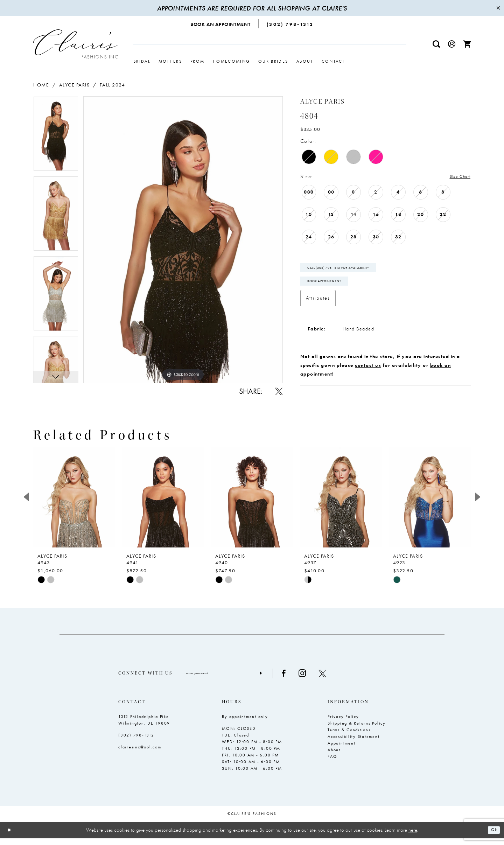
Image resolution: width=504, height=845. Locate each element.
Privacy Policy (343, 723)
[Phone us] (290, 24)
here (413, 837)
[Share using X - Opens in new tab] (279, 391)
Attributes (318, 306)
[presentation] (74, 502)
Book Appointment (332, 288)
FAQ (332, 763)
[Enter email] (235, 679)
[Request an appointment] (221, 24)
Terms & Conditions (349, 736)
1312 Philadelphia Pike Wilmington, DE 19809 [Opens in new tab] (144, 727)
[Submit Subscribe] (282, 679)
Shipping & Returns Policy (357, 730)
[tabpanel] (56, 136)
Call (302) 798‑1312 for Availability (350, 271)
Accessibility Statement (353, 743)
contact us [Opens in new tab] (368, 373)
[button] (452, 44)
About (334, 756)
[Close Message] (498, 8)
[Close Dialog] (10, 837)
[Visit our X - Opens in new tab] (344, 679)
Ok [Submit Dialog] (493, 837)
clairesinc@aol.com (140, 754)
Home (41, 85)
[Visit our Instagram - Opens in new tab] (324, 680)
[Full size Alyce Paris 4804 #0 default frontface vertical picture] (183, 240)
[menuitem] (221, 24)
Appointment (341, 750)
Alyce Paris (75, 85)
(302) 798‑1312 (136, 742)
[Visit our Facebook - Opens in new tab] (305, 679)
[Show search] (436, 44)
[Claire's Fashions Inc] (76, 44)
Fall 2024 (113, 85)
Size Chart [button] (457, 177)
